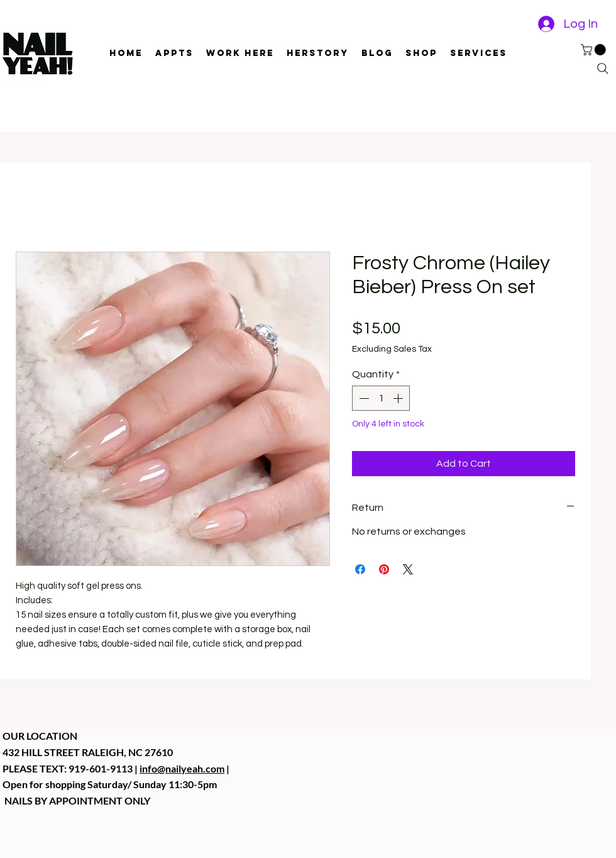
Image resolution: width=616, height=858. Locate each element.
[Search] (603, 69)
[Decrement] (363, 398)
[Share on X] (408, 569)
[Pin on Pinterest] (384, 569)
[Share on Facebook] (360, 569)
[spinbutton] (381, 398)
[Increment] (399, 398)
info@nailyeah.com (182, 768)
